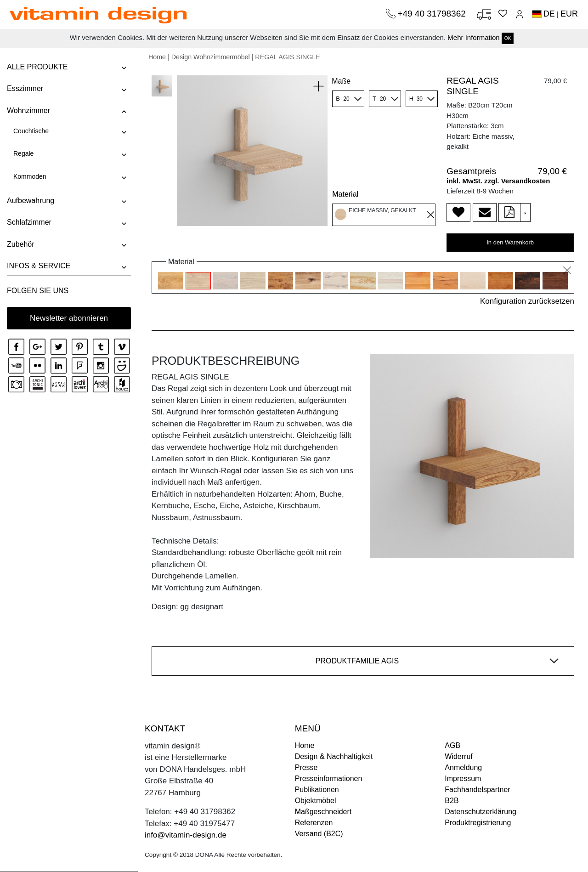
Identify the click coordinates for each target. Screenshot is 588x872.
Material (345, 194)
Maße (341, 81)
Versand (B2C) (319, 834)
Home (157, 57)
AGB (452, 745)
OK (508, 38)
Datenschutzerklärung (481, 812)
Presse (306, 767)
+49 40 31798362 (433, 14)
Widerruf (458, 756)
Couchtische (31, 131)
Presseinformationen (329, 779)
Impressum (463, 779)
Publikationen (317, 790)
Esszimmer (25, 88)
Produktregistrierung (478, 823)
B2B (452, 801)
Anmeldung (463, 767)
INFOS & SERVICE (39, 266)
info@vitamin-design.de (186, 835)
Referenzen (314, 823)
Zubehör (21, 244)
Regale (23, 153)
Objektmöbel (316, 801)
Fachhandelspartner (477, 790)
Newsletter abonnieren (69, 318)
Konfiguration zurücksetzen (527, 301)
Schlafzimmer (29, 222)
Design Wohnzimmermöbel (211, 57)
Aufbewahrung (31, 201)
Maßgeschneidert (323, 812)
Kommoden (30, 176)
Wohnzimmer (28, 110)
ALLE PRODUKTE (37, 67)
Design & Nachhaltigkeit (334, 756)
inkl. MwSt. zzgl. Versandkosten (498, 181)
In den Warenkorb (510, 242)
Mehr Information (473, 37)
